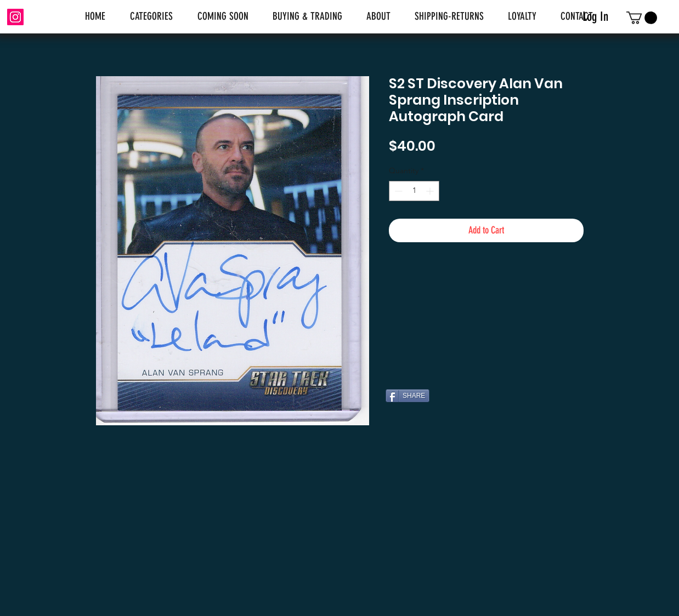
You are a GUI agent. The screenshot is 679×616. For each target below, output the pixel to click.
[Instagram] (15, 17)
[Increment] (431, 191)
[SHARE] (408, 396)
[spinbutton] (414, 191)
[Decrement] (397, 191)
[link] (642, 18)
